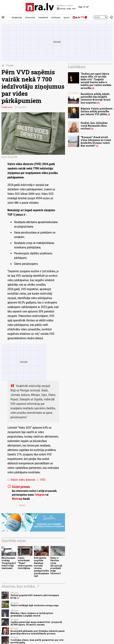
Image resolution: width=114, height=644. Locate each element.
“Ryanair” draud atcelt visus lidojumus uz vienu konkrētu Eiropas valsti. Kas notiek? (96, 141)
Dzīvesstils (30, 17)
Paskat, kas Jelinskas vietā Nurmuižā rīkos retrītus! (94, 126)
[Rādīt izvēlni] (3, 17)
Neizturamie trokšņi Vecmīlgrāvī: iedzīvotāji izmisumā (9, 563)
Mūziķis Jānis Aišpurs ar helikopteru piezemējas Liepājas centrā (32, 614)
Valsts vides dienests (21, 480)
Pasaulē (10, 65)
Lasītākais (77, 67)
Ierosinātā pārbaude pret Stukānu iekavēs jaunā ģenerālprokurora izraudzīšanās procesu (37, 632)
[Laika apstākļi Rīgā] (84, 7)
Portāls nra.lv (7, 107)
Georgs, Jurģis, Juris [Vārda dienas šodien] (66, 9)
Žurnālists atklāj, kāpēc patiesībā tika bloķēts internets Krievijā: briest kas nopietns (96, 98)
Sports (67, 17)
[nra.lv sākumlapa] (40, 7)
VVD (41, 480)
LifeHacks (56, 17)
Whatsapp (17, 499)
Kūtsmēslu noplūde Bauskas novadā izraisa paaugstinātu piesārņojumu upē (41, 567)
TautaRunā (43, 17)
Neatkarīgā (17, 17)
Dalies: (23, 505)
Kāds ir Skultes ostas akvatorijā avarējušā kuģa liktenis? (56, 566)
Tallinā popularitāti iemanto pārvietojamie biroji (35, 596)
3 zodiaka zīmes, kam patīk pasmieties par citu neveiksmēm (37, 641)
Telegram (40, 495)
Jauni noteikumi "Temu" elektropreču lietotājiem (25, 563)
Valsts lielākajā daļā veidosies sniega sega (34, 605)
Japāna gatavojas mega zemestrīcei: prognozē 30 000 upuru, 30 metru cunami (36, 623)
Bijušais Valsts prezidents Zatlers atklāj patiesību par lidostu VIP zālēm (97, 111)
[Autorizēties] (111, 17)
